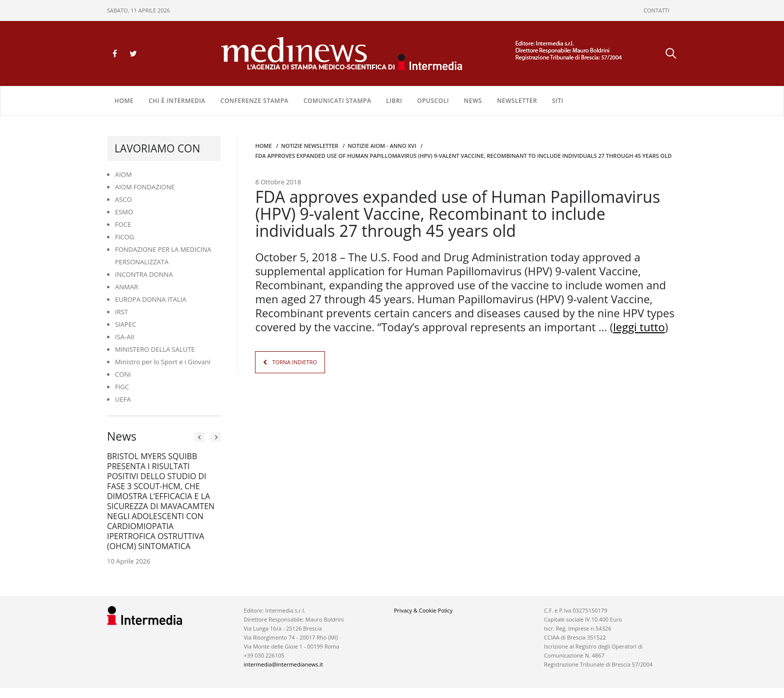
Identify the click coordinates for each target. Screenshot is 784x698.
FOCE (123, 224)
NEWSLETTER (517, 101)
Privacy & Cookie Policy (423, 610)
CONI (123, 374)
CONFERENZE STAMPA (254, 101)
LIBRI (394, 101)
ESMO (124, 212)
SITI (558, 101)
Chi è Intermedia (177, 101)
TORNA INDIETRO (294, 362)
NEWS (473, 101)
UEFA (123, 399)
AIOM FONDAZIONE (145, 187)
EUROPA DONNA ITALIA (151, 299)
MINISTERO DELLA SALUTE (155, 349)
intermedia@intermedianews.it (283, 664)
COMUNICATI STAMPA (337, 101)
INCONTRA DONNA (144, 274)
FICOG (124, 237)
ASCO (123, 199)
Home (124, 101)
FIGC (122, 387)
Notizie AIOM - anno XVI (382, 146)
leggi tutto (639, 327)
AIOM (123, 174)
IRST (121, 312)
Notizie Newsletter (309, 146)
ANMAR (126, 287)
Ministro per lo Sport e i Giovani (163, 362)
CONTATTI (656, 10)
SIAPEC (125, 324)
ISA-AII (125, 337)
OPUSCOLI (433, 101)
